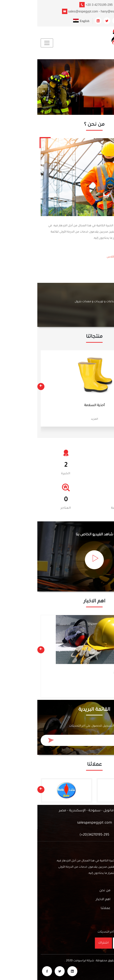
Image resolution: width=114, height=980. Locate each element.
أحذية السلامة (57, 406)
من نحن (96, 276)
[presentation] (6, 92)
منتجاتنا (105, 891)
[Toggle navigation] (10, 43)
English (44, 21)
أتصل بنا (99, 313)
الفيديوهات (103, 900)
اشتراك (66, 943)
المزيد (57, 419)
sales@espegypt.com (57, 823)
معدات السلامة (94, 680)
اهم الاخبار (66, 900)
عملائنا (68, 909)
